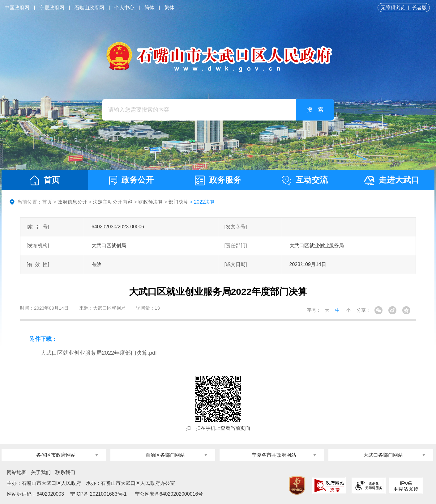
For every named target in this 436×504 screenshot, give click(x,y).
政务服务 (218, 180)
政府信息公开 (72, 202)
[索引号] (38, 227)
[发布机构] (38, 246)
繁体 (169, 8)
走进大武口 (391, 180)
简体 (149, 8)
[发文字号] (236, 227)
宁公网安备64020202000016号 (169, 494)
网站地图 (17, 472)
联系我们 (65, 472)
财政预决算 (151, 202)
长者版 (419, 8)
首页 (45, 180)
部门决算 (178, 202)
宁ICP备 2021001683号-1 (98, 494)
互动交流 (305, 180)
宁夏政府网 (52, 8)
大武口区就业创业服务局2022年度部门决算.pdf (99, 353)
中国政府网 (17, 8)
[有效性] (38, 264)
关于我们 (41, 472)
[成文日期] (236, 264)
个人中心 (124, 8)
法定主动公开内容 (113, 202)
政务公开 (131, 180)
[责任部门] (236, 246)
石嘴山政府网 (89, 8)
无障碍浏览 (393, 8)
